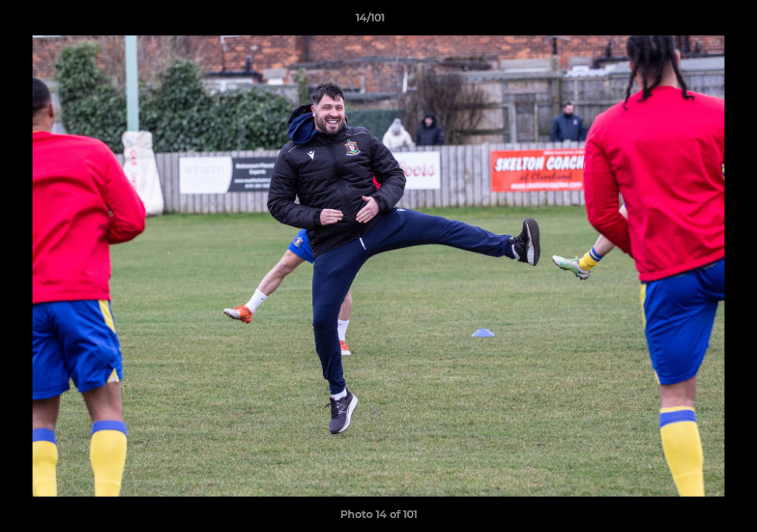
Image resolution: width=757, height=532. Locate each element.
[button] (695, 21)
